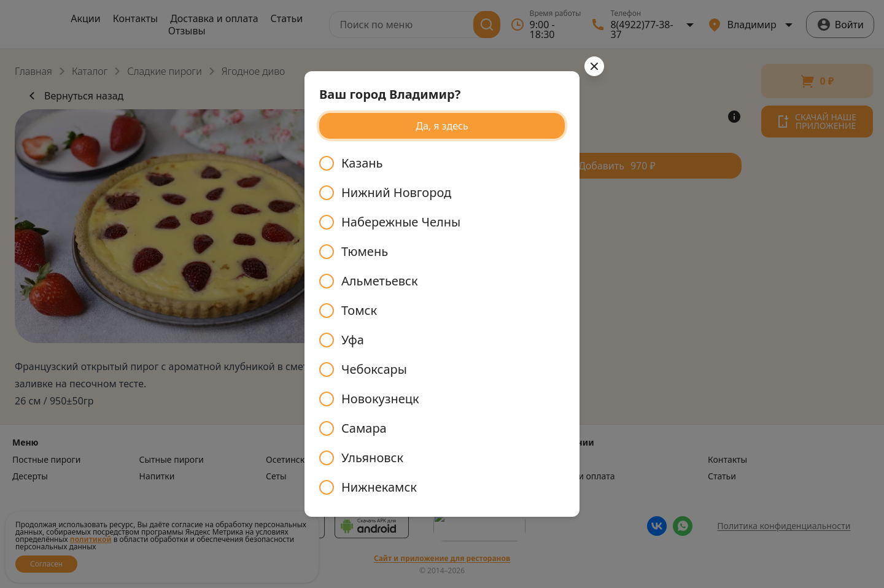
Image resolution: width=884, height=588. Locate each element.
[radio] (442, 163)
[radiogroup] (442, 325)
